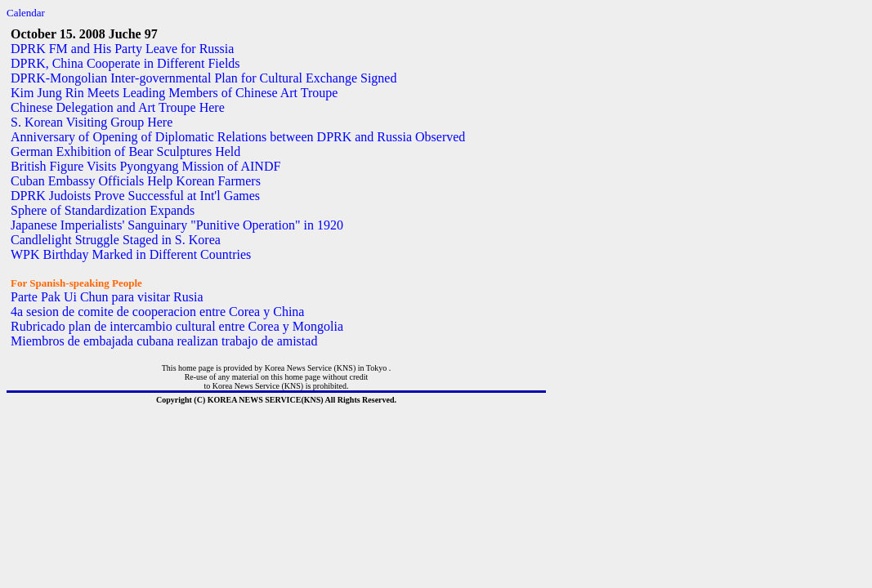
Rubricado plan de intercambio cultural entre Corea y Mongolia (177, 326)
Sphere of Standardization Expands (103, 210)
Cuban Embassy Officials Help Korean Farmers (136, 181)
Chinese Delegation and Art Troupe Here (118, 107)
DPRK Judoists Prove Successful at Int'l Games (135, 196)
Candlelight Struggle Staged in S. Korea (116, 240)
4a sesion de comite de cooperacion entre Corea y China (157, 312)
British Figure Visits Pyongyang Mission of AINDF (145, 166)
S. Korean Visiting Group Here (92, 122)
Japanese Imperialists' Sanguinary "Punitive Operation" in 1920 (177, 225)
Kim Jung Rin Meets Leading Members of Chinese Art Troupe (174, 93)
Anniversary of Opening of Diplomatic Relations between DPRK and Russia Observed (238, 137)
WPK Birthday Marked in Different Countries (131, 254)
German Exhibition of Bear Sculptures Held (125, 151)
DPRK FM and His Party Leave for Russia (122, 49)
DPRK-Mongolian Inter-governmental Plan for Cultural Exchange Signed (203, 78)
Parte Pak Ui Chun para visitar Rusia (107, 297)
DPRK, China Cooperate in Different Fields (125, 63)
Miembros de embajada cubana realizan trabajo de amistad (164, 341)
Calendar (26, 13)
